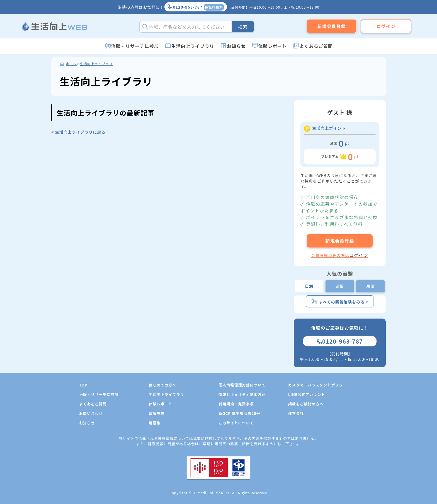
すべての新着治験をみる (340, 301)
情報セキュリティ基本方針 (242, 394)
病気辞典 (157, 413)
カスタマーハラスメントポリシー (318, 385)
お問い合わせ (91, 413)
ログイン (386, 26)
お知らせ (236, 46)
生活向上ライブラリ (193, 46)
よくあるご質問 (316, 46)
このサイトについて (236, 423)
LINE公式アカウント (307, 394)
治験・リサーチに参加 (135, 46)
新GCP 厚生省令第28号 (239, 413)
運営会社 (296, 413)
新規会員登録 (332, 26)
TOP (83, 385)
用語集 (155, 423)
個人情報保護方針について (242, 385)
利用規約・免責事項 (236, 404)
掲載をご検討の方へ (306, 404)
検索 (243, 27)
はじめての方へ (163, 385)
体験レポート (273, 46)
